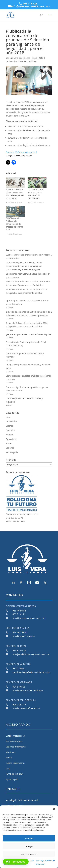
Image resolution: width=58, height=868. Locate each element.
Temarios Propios (14, 741)
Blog (8, 768)
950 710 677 (19, 669)
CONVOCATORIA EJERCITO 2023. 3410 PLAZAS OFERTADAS (35, 194)
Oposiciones (11, 439)
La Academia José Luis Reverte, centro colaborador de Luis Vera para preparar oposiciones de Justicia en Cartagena (24, 266)
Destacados (11, 61)
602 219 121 (19, 614)
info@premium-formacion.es (28, 690)
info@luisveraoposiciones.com (29, 618)
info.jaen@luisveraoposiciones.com (31, 654)
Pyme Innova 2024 (14, 774)
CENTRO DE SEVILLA (18, 628)
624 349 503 (19, 687)
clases (9, 417)
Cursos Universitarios (16, 763)
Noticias (32, 61)
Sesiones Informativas (16, 747)
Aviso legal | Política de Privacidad (22, 800)
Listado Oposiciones (15, 736)
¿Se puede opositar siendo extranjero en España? (29, 334)
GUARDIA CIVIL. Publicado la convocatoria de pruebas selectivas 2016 (14, 224)
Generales (23, 61)
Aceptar (29, 838)
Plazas (9, 443)
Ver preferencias (29, 854)
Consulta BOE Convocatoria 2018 (21, 152)
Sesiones (10, 448)
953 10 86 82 (19, 611)
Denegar (29, 846)
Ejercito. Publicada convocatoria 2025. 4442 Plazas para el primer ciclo (15, 194)
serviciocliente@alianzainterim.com (31, 672)
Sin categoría (12, 452)
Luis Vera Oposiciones (20, 58)
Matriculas (11, 752)
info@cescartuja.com (24, 636)
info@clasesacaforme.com (26, 708)
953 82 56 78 (19, 650)
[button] (54, 809)
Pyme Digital (12, 779)
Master (9, 758)
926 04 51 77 (19, 705)
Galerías (9, 426)
